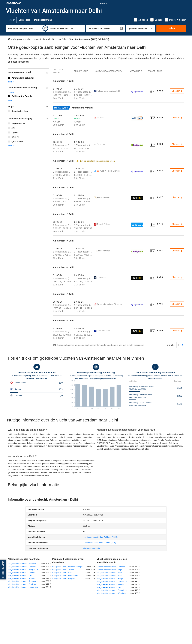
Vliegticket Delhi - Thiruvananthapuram (69, 567)
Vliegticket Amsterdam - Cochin (21, 572)
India (12, 92)
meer (11, 82)
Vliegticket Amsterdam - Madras (22, 578)
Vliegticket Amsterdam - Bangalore (23, 569)
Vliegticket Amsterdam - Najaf (110, 570)
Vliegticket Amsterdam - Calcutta (22, 567)
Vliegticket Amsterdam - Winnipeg (111, 593)
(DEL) (99, 543)
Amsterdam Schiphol (23, 78)
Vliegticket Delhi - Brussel (63, 570)
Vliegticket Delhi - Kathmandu (65, 576)
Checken (177, 91)
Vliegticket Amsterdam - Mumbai (22, 564)
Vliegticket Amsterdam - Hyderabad (23, 587)
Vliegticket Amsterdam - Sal (109, 587)
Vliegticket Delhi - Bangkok (64, 578)
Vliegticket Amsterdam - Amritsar (22, 584)
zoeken (171, 28)
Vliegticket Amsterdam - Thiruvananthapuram (24, 581)
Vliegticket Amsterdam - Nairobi (110, 584)
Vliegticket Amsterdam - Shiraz (110, 573)
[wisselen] (45, 28)
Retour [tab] (11, 20)
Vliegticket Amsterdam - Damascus (112, 581)
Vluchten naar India (91, 548)
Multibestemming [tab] (43, 20)
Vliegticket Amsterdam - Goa (20, 575)
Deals (104, 4)
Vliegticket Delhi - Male (62, 573)
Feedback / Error (3, 570)
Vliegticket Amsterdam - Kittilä (110, 576)
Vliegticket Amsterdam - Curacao (111, 567)
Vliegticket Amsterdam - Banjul (110, 578)
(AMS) (100, 537)
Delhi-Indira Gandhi (22, 96)
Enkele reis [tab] (24, 20)
